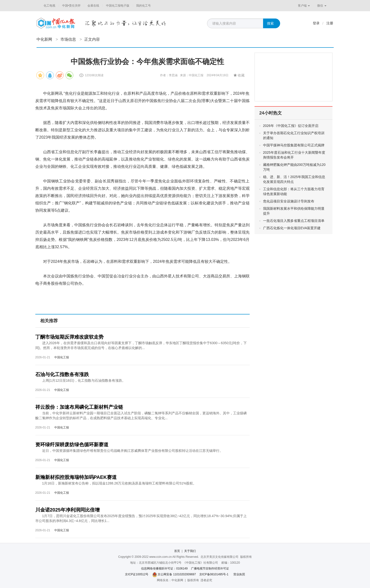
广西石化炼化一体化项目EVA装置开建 (292, 228)
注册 (330, 23)
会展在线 (93, 6)
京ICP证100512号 (137, 574)
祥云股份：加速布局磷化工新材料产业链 (79, 407)
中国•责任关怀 (71, 6)
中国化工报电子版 (118, 6)
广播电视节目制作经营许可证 (210, 569)
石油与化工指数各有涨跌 (62, 374)
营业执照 (239, 574)
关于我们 (190, 551)
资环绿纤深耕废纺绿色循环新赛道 (72, 445)
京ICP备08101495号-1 (214, 574)
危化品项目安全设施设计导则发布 (289, 201)
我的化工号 (143, 6)
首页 (177, 551)
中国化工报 (62, 357)
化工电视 (49, 6)
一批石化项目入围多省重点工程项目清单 (294, 221)
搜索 (270, 23)
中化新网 (44, 39)
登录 (316, 23)
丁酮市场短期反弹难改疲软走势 (69, 337)
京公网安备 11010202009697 (177, 574)
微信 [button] (322, 6)
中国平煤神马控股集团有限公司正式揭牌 (294, 145)
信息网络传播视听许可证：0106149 (164, 569)
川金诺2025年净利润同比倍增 (68, 510)
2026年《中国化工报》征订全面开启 (291, 126)
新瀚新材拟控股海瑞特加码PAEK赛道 (76, 477)
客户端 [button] (304, 6)
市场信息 (68, 39)
